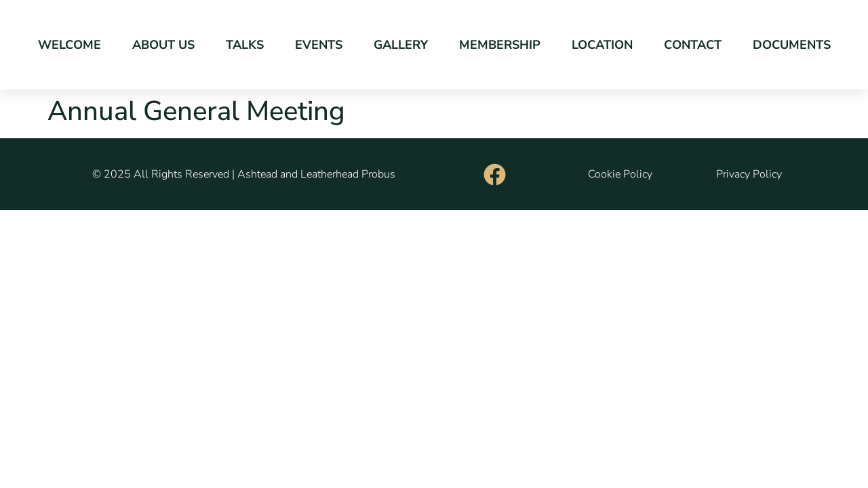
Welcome (70, 45)
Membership (500, 45)
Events (319, 45)
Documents (792, 45)
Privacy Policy (749, 174)
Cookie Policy (620, 174)
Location (602, 45)
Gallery (401, 45)
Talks (245, 45)
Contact (693, 45)
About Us (163, 45)
